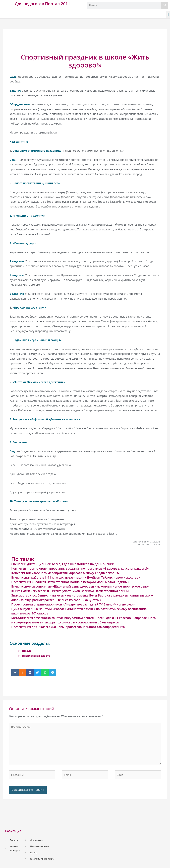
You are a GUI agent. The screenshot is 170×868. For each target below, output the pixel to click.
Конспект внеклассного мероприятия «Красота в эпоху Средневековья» (65, 573)
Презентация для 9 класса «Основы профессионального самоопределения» (68, 627)
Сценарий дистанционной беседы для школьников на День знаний (63, 564)
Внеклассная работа (36, 656)
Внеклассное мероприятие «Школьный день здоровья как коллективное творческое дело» (80, 586)
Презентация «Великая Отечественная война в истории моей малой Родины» (70, 582)
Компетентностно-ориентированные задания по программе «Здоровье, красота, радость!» (80, 568)
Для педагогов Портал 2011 (42, 4)
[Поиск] (165, 5)
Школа (27, 651)
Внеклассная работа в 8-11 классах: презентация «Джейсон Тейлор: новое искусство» (76, 577)
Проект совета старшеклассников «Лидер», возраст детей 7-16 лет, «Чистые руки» (73, 604)
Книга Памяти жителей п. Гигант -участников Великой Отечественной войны (70, 591)
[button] (168, 14)
